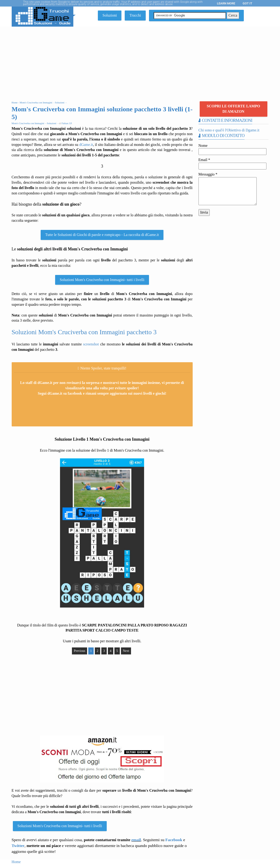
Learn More (226, 3)
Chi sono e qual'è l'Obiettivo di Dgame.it (229, 130)
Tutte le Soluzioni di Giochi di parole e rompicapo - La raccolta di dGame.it (102, 235)
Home (16, 862)
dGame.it (86, 145)
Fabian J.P (67, 123)
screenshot (91, 344)
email (136, 840)
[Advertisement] (140, 62)
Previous (80, 651)
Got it (247, 3)
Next (126, 651)
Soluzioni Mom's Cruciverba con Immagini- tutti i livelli (102, 280)
